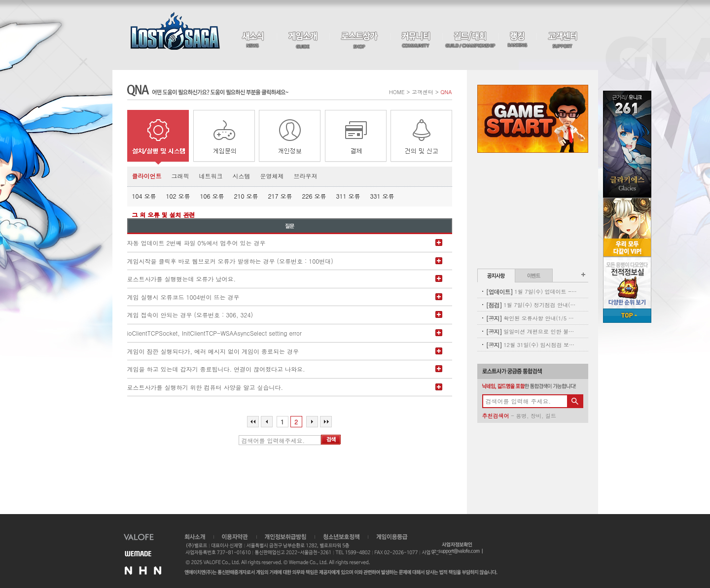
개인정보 (290, 137)
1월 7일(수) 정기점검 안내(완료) (532, 305)
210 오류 (246, 196)
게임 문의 (224, 137)
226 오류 (314, 196)
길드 (551, 416)
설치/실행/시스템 (158, 137)
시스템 (242, 176)
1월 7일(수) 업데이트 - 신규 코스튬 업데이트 (532, 292)
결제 (356, 137)
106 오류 (212, 196)
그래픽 (180, 176)
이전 (267, 422)
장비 (536, 416)
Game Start (533, 119)
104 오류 (144, 196)
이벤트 (534, 276)
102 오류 (178, 196)
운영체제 (272, 176)
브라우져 (306, 176)
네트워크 (211, 176)
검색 (331, 440)
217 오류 (280, 196)
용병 (521, 416)
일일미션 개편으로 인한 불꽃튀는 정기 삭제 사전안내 (532, 331)
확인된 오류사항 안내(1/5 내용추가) (532, 318)
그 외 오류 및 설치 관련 (164, 215)
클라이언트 (147, 176)
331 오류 (382, 196)
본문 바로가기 (0, 0)
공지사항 (496, 276)
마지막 (326, 422)
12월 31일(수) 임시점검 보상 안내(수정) (532, 345)
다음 (312, 422)
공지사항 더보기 (583, 275)
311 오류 (348, 196)
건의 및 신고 (421, 137)
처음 (253, 422)
